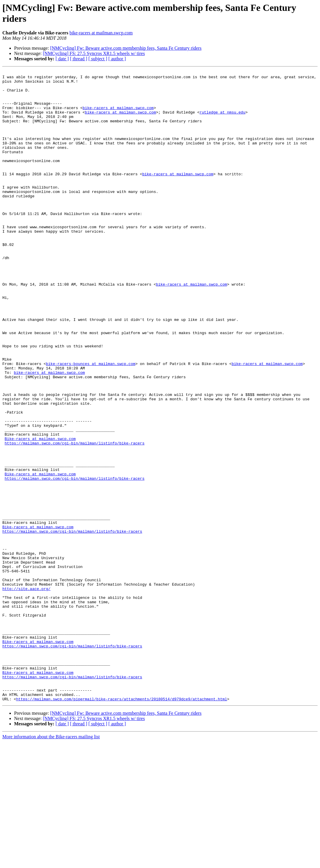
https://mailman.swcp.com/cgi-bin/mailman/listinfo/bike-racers (75, 518)
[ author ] (117, 59)
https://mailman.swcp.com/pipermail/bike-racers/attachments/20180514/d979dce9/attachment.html (122, 825)
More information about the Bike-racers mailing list (51, 863)
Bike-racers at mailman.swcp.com (40, 513)
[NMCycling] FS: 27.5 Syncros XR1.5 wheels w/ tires (94, 53)
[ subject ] (98, 59)
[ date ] (62, 59)
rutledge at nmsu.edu (222, 121)
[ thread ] (79, 59)
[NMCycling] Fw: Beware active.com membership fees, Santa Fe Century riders (126, 48)
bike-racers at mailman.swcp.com (101, 33)
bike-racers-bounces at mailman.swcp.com (91, 423)
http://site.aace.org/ (26, 693)
